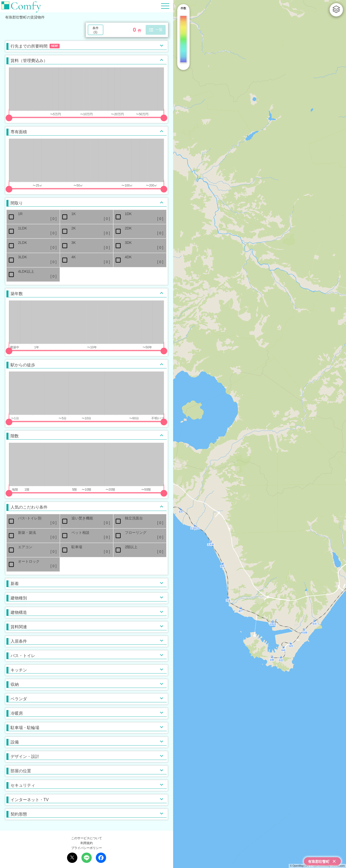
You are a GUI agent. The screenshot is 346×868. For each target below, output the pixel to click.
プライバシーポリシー (87, 848)
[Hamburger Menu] (165, 6)
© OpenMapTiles (300, 866)
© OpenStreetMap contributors (327, 866)
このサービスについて (87, 838)
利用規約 (87, 843)
